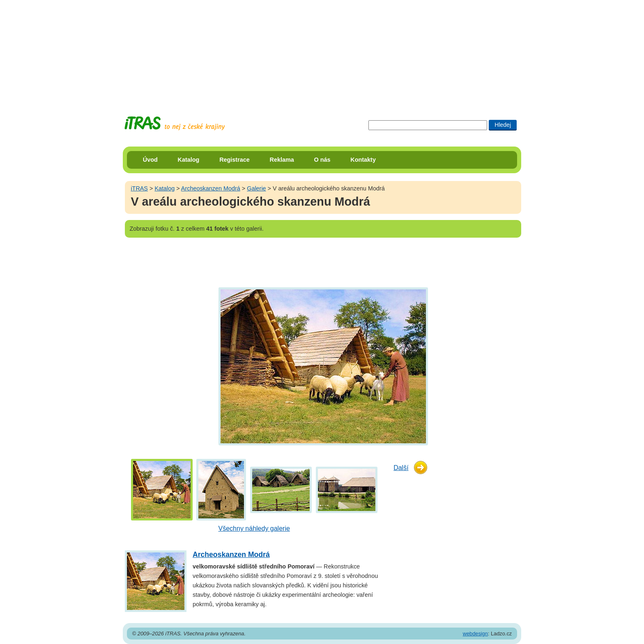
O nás (322, 160)
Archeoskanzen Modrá (211, 188)
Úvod (150, 160)
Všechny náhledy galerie (254, 528)
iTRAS (139, 188)
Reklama (282, 160)
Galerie (256, 188)
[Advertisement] (322, 51)
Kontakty (363, 160)
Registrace (235, 160)
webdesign (475, 634)
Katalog (189, 160)
